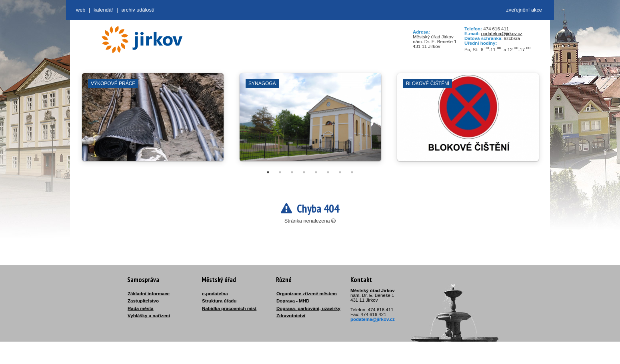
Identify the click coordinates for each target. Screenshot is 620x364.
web (81, 10)
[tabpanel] (153, 121)
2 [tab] (280, 172)
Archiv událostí (138, 10)
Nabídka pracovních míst (229, 308)
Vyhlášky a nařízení (149, 316)
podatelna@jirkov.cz (502, 34)
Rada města (141, 308)
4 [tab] (304, 172)
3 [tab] (292, 172)
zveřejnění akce (524, 10)
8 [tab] (352, 172)
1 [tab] (268, 172)
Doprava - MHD (293, 301)
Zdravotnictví (291, 316)
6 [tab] (328, 172)
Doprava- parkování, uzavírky (308, 308)
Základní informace (149, 294)
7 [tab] (340, 172)
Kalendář (103, 10)
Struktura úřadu (219, 301)
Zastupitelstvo (143, 301)
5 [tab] (316, 172)
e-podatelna (215, 294)
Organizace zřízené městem (307, 294)
